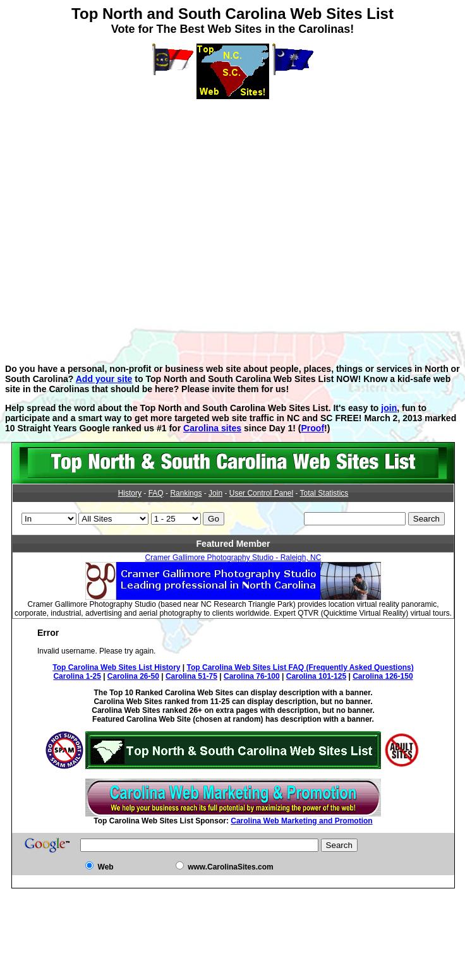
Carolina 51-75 (191, 676)
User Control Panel (261, 493)
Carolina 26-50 (133, 676)
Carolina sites (212, 428)
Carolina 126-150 (383, 676)
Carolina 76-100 (252, 676)
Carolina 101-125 (316, 676)
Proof (312, 428)
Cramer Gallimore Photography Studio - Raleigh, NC (233, 558)
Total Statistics (324, 493)
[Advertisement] (230, 223)
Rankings (186, 493)
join (389, 408)
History (130, 493)
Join (215, 493)
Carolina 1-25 (77, 676)
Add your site (104, 379)
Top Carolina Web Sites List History (116, 667)
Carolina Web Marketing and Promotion (301, 821)
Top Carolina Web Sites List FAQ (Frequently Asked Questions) (300, 667)
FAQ (156, 493)
